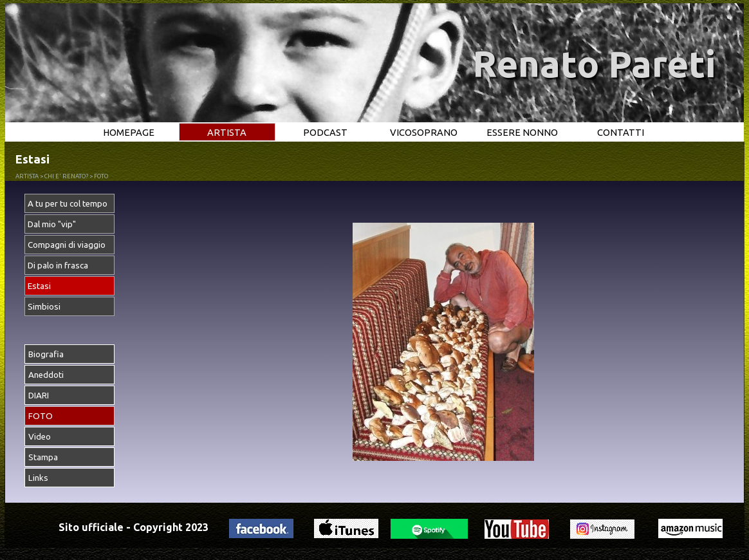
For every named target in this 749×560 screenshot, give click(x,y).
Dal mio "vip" (52, 224)
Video (40, 437)
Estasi (39, 286)
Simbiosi (44, 307)
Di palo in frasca (58, 266)
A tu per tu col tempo (68, 204)
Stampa (43, 457)
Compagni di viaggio (67, 245)
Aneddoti (46, 375)
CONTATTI (621, 132)
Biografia (46, 354)
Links (38, 478)
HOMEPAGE (129, 132)
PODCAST (325, 132)
